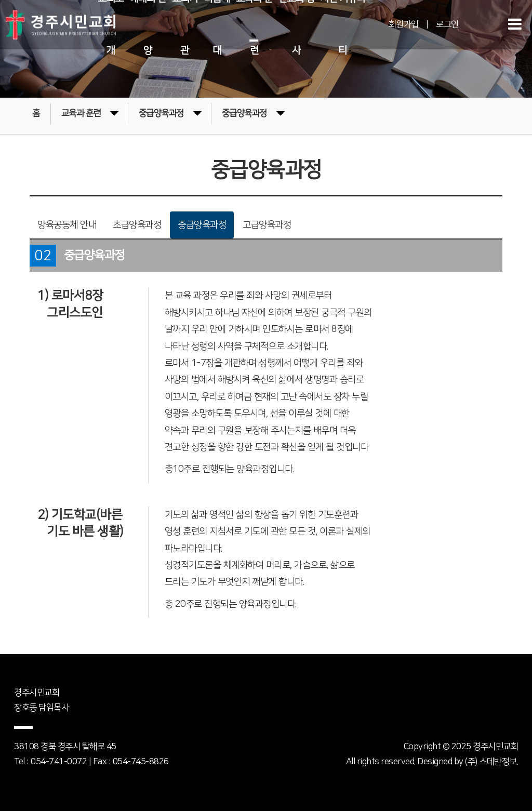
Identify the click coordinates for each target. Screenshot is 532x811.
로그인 (447, 24)
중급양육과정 (170, 112)
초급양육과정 (137, 225)
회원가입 (404, 24)
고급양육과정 (267, 225)
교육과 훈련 (90, 112)
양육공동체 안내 (67, 225)
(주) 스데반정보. (491, 762)
